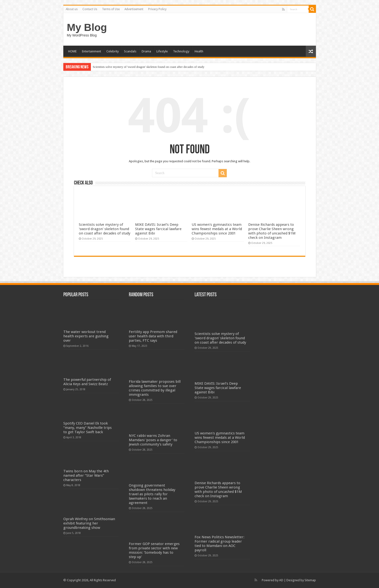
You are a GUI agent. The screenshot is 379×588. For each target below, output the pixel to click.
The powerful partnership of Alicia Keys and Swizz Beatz (87, 382)
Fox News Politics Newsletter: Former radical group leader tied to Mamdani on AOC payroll (219, 544)
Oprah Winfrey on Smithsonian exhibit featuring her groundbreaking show (89, 523)
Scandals (130, 51)
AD (281, 580)
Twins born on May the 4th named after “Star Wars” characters (86, 475)
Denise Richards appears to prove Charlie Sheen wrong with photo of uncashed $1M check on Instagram (272, 231)
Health (199, 51)
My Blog (87, 27)
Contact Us (90, 9)
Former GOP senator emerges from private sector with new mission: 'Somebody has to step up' (154, 550)
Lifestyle (162, 51)
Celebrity (113, 51)
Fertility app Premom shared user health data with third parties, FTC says (153, 336)
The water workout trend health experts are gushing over (86, 336)
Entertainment (91, 51)
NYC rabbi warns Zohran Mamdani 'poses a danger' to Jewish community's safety (153, 440)
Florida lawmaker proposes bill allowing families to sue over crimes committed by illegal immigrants (155, 388)
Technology (181, 51)
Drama (146, 51)
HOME (72, 51)
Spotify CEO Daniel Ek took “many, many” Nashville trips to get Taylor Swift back (87, 428)
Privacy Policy (157, 9)
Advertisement (134, 9)
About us (72, 9)
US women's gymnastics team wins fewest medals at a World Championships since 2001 (217, 229)
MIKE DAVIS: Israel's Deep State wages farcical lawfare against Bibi (158, 229)
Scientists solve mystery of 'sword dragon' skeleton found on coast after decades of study (149, 67)
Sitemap (310, 580)
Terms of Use (111, 9)
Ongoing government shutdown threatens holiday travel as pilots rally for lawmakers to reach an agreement (152, 494)
